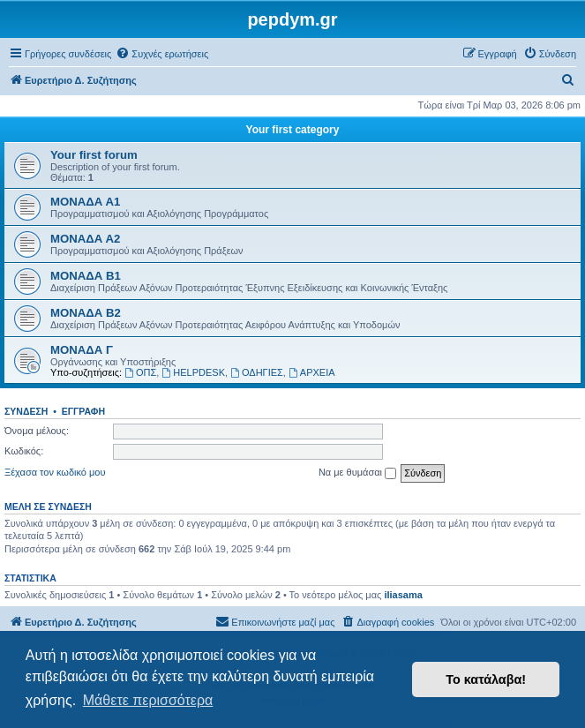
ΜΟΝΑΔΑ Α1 (85, 202)
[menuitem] (162, 54)
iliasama (403, 595)
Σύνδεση (26, 411)
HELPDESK (193, 372)
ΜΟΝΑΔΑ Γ (82, 350)
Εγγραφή (83, 411)
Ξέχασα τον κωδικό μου (55, 472)
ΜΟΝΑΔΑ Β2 (86, 313)
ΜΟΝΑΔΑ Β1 (86, 276)
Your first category (293, 130)
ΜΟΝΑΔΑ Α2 (85, 239)
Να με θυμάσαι (357, 473)
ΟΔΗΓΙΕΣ (257, 372)
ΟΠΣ (140, 372)
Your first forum (94, 155)
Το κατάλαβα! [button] (486, 679)
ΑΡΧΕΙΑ (312, 372)
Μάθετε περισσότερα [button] (148, 700)
